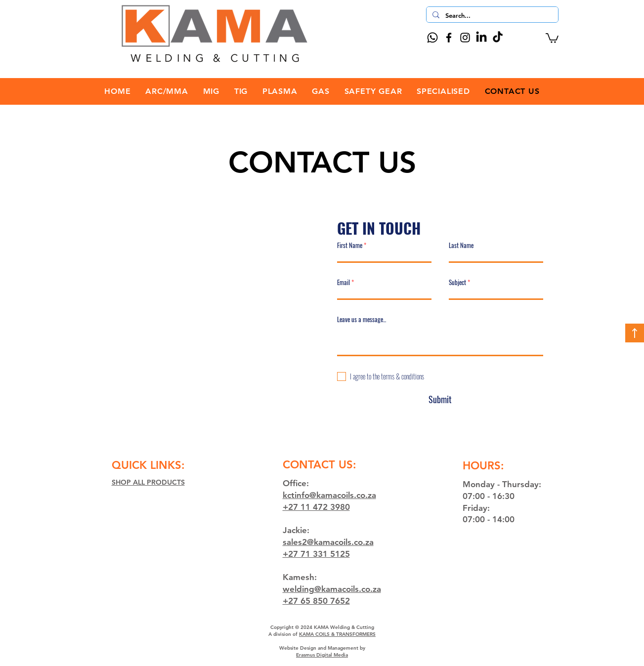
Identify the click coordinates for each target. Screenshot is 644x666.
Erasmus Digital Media (322, 655)
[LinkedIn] (481, 38)
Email (343, 282)
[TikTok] (498, 38)
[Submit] (440, 400)
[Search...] (491, 15)
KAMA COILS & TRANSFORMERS (337, 634)
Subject (457, 282)
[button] (552, 38)
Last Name (461, 245)
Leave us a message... (362, 319)
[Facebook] (449, 38)
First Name (350, 245)
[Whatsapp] (432, 38)
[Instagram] (465, 38)
